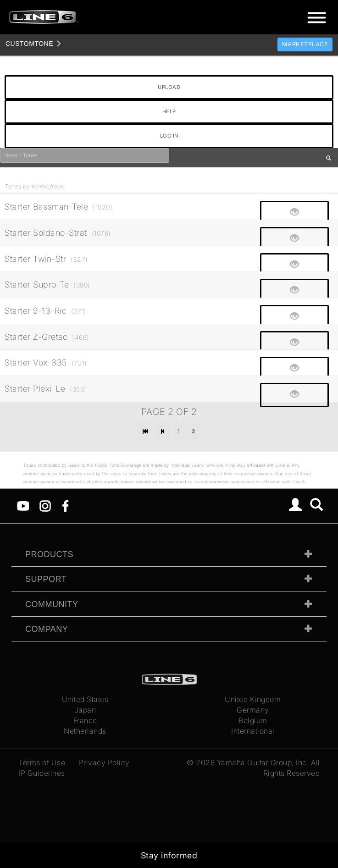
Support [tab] (46, 579)
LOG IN (169, 136)
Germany (253, 710)
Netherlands (85, 731)
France (85, 720)
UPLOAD (169, 87)
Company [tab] (47, 629)
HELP (169, 111)
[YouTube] (23, 505)
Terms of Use (42, 763)
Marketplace (305, 44)
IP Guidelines (42, 773)
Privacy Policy (104, 763)
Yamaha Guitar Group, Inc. (263, 763)
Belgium (253, 720)
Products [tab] (49, 554)
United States (85, 699)
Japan (85, 710)
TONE (29, 44)
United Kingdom (253, 699)
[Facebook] (65, 505)
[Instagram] (45, 505)
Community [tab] (52, 604)
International (253, 731)
